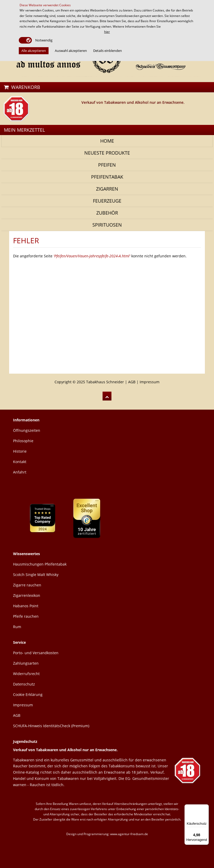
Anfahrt (20, 472)
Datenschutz (24, 684)
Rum (17, 627)
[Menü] (206, 808)
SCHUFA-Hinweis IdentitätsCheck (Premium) (51, 726)
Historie (20, 451)
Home (107, 141)
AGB (132, 382)
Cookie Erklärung (28, 694)
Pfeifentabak (107, 177)
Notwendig (43, 40)
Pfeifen (107, 165)
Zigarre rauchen (27, 585)
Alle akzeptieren (34, 51)
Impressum (150, 382)
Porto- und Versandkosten (36, 653)
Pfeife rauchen (26, 616)
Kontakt (20, 462)
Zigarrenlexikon (27, 595)
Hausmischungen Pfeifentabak (40, 564)
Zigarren (107, 189)
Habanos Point (26, 606)
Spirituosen (107, 225)
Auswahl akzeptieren (71, 51)
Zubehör (107, 213)
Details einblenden (108, 51)
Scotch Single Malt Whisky (36, 575)
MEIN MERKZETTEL (24, 130)
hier (107, 32)
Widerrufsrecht (26, 674)
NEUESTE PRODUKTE (107, 153)
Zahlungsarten (26, 663)
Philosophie (23, 441)
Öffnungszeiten (27, 430)
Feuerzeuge (107, 201)
